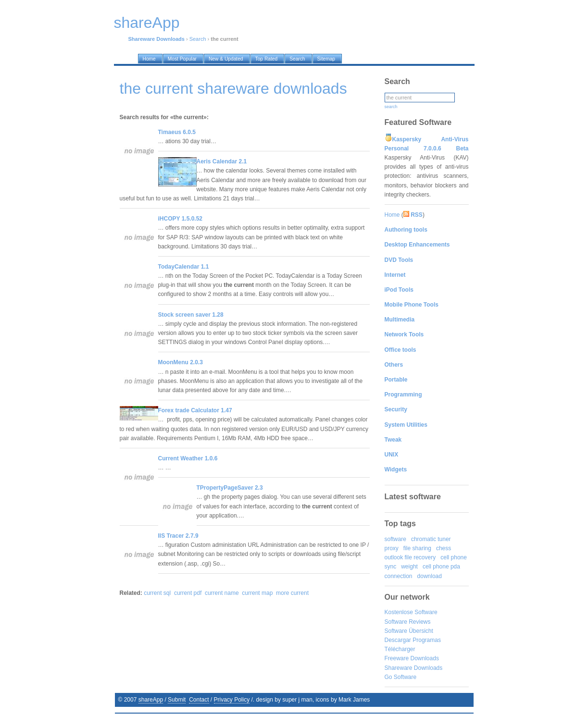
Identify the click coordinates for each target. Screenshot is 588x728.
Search (198, 39)
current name (222, 593)
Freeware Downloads (412, 658)
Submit (177, 700)
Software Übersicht (409, 631)
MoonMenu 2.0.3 (181, 362)
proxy (392, 548)
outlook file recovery (410, 557)
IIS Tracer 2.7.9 (178, 536)
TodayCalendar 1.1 (184, 267)
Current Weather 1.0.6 (188, 458)
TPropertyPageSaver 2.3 (230, 488)
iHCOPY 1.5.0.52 (181, 219)
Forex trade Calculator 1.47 (195, 410)
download (430, 576)
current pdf (188, 593)
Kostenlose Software (411, 612)
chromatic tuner (431, 539)
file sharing (417, 548)
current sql (157, 593)
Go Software (401, 677)
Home (392, 215)
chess (444, 548)
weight (409, 567)
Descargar (398, 640)
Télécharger (400, 649)
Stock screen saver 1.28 (191, 315)
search (391, 107)
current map (257, 593)
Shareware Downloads (414, 668)
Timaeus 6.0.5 (177, 132)
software (395, 539)
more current (292, 593)
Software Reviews (408, 622)
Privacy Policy (232, 700)
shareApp (151, 700)
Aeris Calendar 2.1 (222, 161)
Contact (199, 700)
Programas (427, 640)
